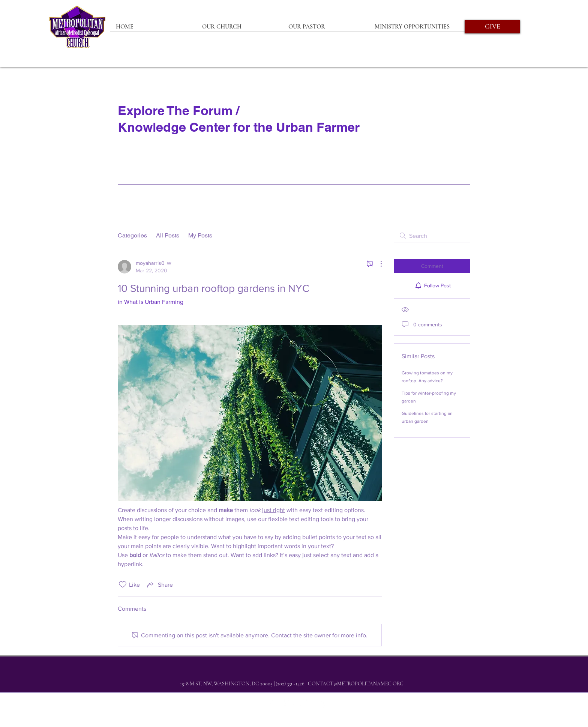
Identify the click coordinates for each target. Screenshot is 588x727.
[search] (432, 236)
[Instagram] (304, 703)
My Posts (200, 235)
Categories (132, 235)
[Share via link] (159, 584)
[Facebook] (273, 703)
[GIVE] (492, 27)
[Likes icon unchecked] (123, 584)
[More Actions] (377, 264)
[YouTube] (320, 703)
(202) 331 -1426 (291, 684)
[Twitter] (288, 703)
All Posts (168, 235)
